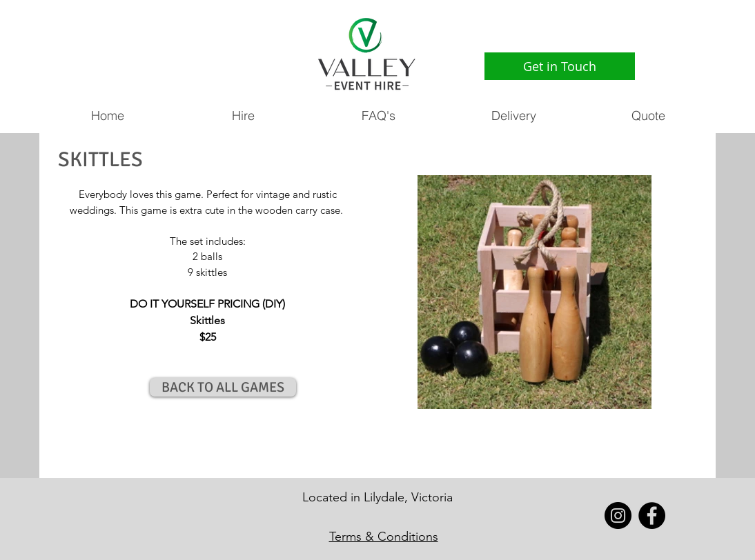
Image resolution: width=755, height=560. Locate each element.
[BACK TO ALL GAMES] (223, 387)
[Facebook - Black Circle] (652, 516)
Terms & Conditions (384, 537)
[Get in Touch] (560, 66)
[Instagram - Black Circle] (618, 516)
